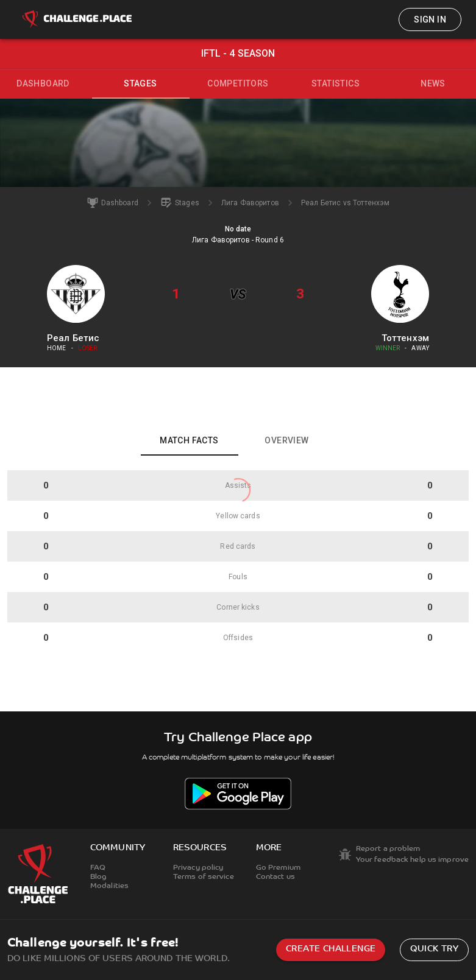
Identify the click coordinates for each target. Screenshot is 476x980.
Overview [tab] (286, 440)
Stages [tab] (140, 83)
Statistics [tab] (336, 83)
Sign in (430, 19)
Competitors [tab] (238, 83)
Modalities (109, 886)
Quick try (434, 949)
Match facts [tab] (189, 440)
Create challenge (331, 949)
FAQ (98, 868)
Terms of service (204, 877)
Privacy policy (198, 868)
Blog (98, 877)
